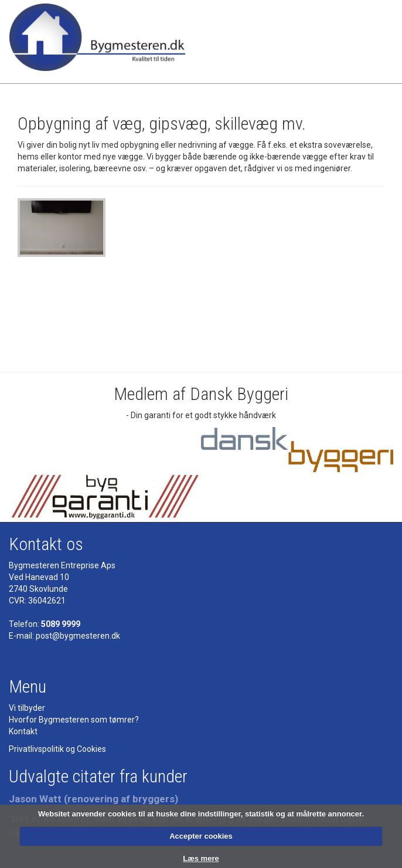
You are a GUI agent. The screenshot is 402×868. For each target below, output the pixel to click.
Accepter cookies (201, 836)
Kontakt (23, 731)
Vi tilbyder (27, 708)
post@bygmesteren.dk (78, 636)
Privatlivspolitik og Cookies (57, 749)
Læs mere (201, 858)
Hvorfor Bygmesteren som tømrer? (74, 720)
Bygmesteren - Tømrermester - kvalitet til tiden (97, 42)
